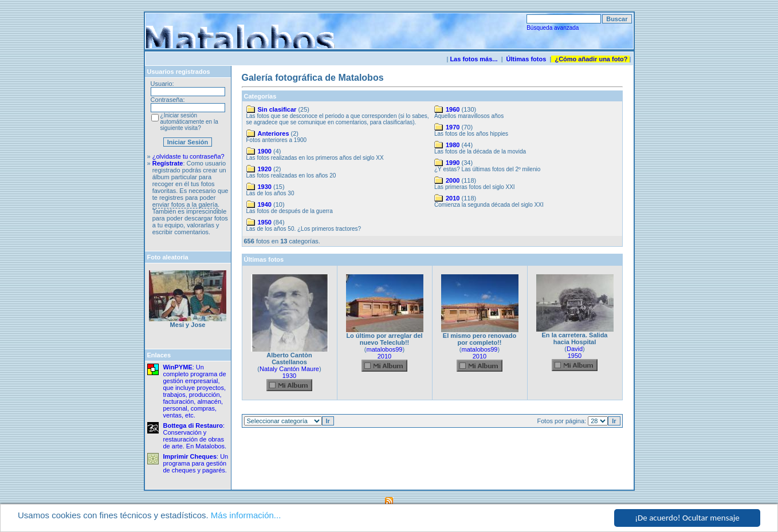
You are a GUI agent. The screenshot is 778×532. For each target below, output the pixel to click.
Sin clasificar (277, 109)
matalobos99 (385, 349)
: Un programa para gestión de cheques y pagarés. (196, 463)
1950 (265, 222)
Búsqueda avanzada (553, 28)
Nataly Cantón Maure (289, 369)
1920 (265, 169)
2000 (453, 180)
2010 (453, 198)
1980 (453, 145)
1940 (265, 204)
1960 (453, 109)
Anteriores (274, 133)
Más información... (246, 515)
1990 (453, 163)
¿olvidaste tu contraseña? (188, 156)
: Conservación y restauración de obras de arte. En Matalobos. (195, 436)
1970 (453, 127)
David (575, 349)
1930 (265, 187)
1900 (265, 151)
